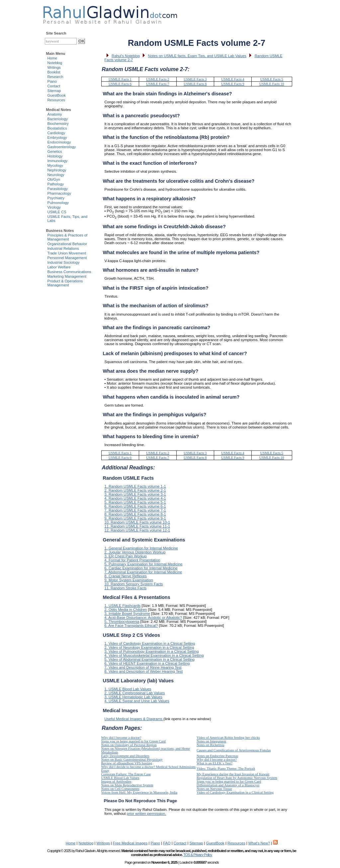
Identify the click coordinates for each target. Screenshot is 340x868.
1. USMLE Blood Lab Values (128, 689)
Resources (56, 100)
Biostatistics (57, 128)
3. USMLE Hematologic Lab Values (134, 697)
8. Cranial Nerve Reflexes (126, 576)
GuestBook (57, 95)
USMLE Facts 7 (158, 84)
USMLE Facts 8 (195, 84)
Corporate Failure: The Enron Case (126, 774)
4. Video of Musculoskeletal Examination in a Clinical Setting (154, 655)
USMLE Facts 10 (272, 84)
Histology (55, 156)
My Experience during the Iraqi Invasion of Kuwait (233, 774)
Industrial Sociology (64, 262)
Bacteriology (58, 119)
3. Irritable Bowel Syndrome (127, 614)
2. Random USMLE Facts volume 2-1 (135, 490)
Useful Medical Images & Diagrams (134, 719)
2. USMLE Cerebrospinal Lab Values (135, 693)
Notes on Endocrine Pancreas (217, 756)
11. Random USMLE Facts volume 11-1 (137, 526)
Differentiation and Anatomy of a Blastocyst (228, 785)
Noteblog (55, 63)
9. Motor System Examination (129, 580)
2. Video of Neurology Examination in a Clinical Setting (149, 647)
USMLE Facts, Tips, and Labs (68, 219)
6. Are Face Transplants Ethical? (131, 626)
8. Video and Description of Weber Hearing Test (144, 671)
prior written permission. (147, 814)
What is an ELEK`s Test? (214, 763)
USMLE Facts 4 (233, 79)
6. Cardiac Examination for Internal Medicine (141, 568)
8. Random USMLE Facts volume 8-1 (135, 514)
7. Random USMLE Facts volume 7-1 (135, 510)
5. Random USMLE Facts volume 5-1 (135, 502)
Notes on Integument (211, 741)
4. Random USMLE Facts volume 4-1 (135, 498)
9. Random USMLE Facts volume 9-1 (135, 518)
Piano (52, 81)
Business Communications (69, 272)
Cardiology (56, 133)
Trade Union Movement (67, 253)
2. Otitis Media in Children (126, 610)
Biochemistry (58, 124)
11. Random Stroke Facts (126, 588)
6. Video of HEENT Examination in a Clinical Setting (147, 663)
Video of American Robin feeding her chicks (228, 738)
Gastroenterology (62, 147)
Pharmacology (59, 193)
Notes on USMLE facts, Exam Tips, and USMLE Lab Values (197, 56)
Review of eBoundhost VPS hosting (127, 763)
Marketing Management (67, 276)
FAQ (167, 843)
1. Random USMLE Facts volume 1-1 (135, 486)
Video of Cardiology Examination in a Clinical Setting (235, 792)
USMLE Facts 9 (233, 84)
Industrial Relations (63, 248)
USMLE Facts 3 (195, 79)
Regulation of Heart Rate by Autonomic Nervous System (237, 778)
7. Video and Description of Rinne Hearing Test (143, 667)
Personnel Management (67, 258)
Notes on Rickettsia (210, 745)
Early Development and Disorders (125, 756)
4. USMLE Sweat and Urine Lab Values (137, 701)
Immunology (58, 161)
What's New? (259, 843)
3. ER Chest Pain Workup (126, 556)
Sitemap (54, 91)
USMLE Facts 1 (120, 79)
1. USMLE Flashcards (123, 606)
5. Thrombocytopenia (122, 622)
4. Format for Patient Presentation (132, 560)
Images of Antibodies (116, 781)
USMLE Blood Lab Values (120, 778)
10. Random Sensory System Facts (134, 584)
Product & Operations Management (65, 283)
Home (52, 58)
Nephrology (57, 170)
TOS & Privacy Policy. (198, 855)
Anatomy (55, 114)
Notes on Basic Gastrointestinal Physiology (132, 760)
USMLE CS (57, 212)
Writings (54, 67)
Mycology (55, 165)
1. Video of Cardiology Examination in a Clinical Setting (150, 643)
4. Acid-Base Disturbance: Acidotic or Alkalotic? (143, 618)
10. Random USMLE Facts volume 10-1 (137, 522)
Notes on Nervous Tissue (214, 789)
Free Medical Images (130, 843)
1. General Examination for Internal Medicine (141, 548)
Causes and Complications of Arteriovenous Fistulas (234, 750)
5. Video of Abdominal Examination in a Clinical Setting (150, 659)
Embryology (57, 138)
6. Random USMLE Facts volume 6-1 (135, 506)
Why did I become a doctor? (121, 738)
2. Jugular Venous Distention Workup (135, 552)
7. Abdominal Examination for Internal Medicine (143, 572)
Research (55, 77)
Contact (54, 86)
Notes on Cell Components (120, 789)
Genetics (55, 151)
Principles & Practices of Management (68, 237)
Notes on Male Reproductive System (127, 785)
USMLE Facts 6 (120, 84)
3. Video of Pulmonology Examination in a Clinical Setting (152, 651)
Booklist (54, 72)
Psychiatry (56, 198)
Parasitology (58, 189)
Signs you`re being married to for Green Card (133, 741)
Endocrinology (59, 142)
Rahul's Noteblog (126, 56)
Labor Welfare (59, 267)
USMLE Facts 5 (272, 79)
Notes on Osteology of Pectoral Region (129, 745)
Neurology (56, 175)
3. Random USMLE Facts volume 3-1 (135, 494)
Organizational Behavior (67, 244)
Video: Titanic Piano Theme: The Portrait (226, 769)
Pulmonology (58, 203)
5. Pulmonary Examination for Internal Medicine (144, 564)
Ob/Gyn (54, 179)
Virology (54, 207)
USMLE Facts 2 (158, 79)
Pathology (56, 184)
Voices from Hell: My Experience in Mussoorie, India (139, 792)
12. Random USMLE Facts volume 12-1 (137, 530)
